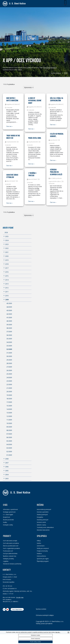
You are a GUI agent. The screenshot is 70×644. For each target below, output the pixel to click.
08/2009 (9, 430)
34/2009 (9, 342)
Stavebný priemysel (43, 520)
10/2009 (9, 423)
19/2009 (9, 395)
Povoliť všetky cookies (36, 642)
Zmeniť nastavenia (35, 639)
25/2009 (9, 374)
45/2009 (9, 303)
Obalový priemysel (42, 515)
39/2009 (9, 325)
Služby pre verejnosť (43, 548)
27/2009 (9, 367)
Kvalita (5, 522)
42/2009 (9, 314)
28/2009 (9, 363)
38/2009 (9, 328)
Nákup (39, 541)
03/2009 (9, 448)
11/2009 (9, 420)
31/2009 (9, 353)
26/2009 (9, 370)
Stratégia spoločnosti (9, 512)
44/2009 (9, 307)
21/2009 (9, 388)
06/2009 (9, 437)
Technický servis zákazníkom (45, 527)
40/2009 (9, 321)
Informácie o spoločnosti (10, 509)
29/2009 (9, 360)
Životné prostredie (8, 520)
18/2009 (9, 399)
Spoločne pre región (43, 559)
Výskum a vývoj (41, 525)
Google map (20, 597)
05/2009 (9, 441)
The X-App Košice (49, 68)
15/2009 (9, 406)
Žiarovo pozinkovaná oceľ (11, 546)
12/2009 (9, 416)
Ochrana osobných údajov (45, 615)
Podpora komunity (42, 551)
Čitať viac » (9, 126)
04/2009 (9, 444)
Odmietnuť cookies (36, 635)
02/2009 (9, 452)
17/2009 (9, 402)
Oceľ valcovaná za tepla (10, 541)
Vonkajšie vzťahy (8, 525)
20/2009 (9, 392)
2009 (66, 73)
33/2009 (9, 346)
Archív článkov (56, 73)
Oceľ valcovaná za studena (11, 543)
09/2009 (9, 427)
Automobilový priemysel (44, 509)
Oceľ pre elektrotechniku (10, 553)
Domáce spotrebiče (43, 512)
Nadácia (39, 553)
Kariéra (39, 543)
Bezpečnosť (7, 517)
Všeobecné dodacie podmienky (12, 564)
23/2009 (9, 381)
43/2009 (9, 310)
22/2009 (9, 385)
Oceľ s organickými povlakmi (11, 548)
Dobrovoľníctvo (41, 556)
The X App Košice (17, 609)
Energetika (40, 517)
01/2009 (9, 455)
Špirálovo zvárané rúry (10, 556)
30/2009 (9, 356)
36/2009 (9, 335)
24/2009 (9, 378)
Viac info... (58, 632)
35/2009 (9, 339)
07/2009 (9, 434)
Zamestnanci (41, 546)
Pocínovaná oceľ (8, 551)
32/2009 (9, 349)
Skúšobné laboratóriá (43, 530)
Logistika (6, 561)
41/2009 (9, 318)
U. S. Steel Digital (8, 515)
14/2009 (9, 409)
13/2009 (9, 413)
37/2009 (9, 332)
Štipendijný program (43, 561)
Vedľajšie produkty (8, 559)
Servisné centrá (41, 522)
